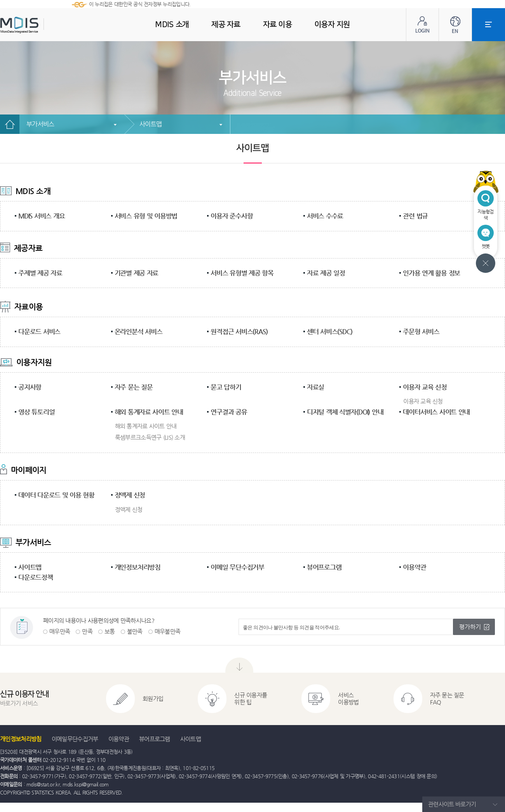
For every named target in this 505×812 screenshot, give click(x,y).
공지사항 (30, 387)
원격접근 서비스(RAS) (239, 331)
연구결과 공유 (229, 412)
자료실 (315, 387)
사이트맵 (151, 124)
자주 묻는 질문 (134, 387)
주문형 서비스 (421, 331)
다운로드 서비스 (39, 331)
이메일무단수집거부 (75, 739)
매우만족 (60, 631)
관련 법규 (415, 216)
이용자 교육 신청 (425, 387)
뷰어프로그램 (324, 567)
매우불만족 (168, 631)
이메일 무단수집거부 (237, 567)
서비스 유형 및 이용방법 (146, 216)
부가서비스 (40, 124)
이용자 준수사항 (232, 216)
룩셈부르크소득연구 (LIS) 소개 (150, 437)
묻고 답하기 (226, 387)
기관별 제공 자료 (137, 273)
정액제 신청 (130, 495)
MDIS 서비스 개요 (41, 216)
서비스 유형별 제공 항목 (242, 273)
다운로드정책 (36, 577)
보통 (110, 631)
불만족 (135, 631)
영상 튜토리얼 (36, 412)
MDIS (39, 25)
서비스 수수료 (325, 216)
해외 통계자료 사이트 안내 (149, 412)
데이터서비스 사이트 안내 (436, 412)
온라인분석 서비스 (138, 331)
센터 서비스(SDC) (330, 331)
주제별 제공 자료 (40, 273)
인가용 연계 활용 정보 (431, 273)
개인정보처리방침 (138, 567)
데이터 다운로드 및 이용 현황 (56, 495)
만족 (87, 631)
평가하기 (470, 627)
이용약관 (414, 567)
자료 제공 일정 (326, 273)
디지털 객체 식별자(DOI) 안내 (345, 412)
